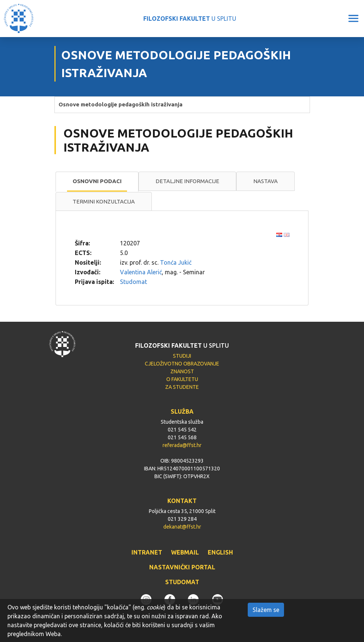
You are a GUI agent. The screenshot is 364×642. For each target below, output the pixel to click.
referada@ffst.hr (182, 445)
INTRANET (147, 552)
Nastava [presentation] (266, 181)
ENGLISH (220, 552)
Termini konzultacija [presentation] (104, 201)
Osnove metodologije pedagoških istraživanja (121, 104)
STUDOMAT (182, 582)
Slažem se (266, 610)
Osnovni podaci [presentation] (97, 181)
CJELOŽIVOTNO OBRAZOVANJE (182, 364)
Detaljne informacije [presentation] (187, 181)
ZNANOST (182, 371)
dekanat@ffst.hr (182, 527)
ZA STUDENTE (182, 387)
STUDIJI (182, 356)
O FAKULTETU (182, 379)
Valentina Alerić (141, 272)
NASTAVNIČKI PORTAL (182, 567)
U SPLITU (190, 19)
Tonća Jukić (176, 262)
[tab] (97, 182)
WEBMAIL (185, 552)
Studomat (133, 282)
